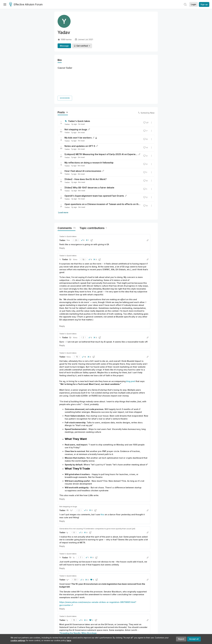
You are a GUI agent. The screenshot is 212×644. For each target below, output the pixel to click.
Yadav (67, 93)
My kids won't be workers (78, 107)
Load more (63, 182)
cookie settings (18, 640)
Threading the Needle (70, 602)
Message (64, 46)
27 (146, 92)
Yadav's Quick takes (79, 90)
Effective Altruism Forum (26, 5)
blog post (131, 350)
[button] (83, 209)
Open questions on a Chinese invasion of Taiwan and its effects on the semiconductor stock (114, 173)
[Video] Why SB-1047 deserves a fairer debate (89, 157)
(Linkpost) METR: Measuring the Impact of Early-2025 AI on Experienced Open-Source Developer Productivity (123, 124)
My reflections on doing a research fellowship (89, 132)
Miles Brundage (89, 602)
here (69, 640)
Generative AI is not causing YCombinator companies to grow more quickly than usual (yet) (97, 498)
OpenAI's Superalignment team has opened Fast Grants (94, 165)
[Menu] (5, 4)
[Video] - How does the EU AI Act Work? (86, 148)
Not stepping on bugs (76, 99)
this (102, 484)
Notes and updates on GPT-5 (80, 115)
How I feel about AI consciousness (83, 140)
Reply (62, 217)
